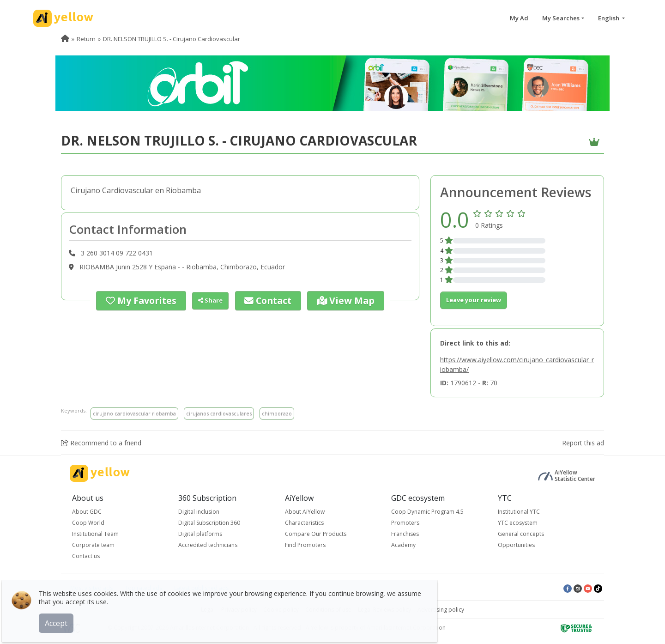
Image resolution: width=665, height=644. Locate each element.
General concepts (521, 534)
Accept (63, 616)
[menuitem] (65, 39)
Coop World (88, 523)
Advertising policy (441, 610)
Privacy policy (239, 610)
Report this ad (583, 443)
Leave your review (474, 300)
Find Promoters (305, 545)
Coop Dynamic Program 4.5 (427, 512)
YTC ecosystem (518, 523)
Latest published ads (201, 588)
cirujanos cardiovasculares (219, 413)
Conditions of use (328, 610)
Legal (208, 610)
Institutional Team (95, 534)
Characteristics (304, 523)
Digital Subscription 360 (209, 523)
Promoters (405, 523)
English (609, 18)
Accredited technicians (208, 545)
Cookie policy (281, 610)
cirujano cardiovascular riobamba (134, 413)
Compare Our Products (316, 534)
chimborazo (277, 413)
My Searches (561, 18)
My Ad (519, 18)
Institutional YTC (519, 512)
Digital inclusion (199, 512)
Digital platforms (200, 534)
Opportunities (516, 545)
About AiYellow (305, 512)
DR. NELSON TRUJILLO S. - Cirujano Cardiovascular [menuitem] (172, 39)
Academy (403, 545)
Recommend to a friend (101, 443)
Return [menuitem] (86, 39)
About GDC (87, 512)
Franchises (405, 534)
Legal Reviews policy (384, 610)
